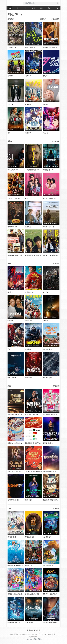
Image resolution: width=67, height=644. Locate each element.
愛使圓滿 (46, 104)
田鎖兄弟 (10, 104)
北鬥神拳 (28, 76)
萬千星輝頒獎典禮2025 (15, 415)
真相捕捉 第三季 (48, 170)
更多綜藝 (56, 386)
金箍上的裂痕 (29, 622)
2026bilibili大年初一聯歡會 (33, 472)
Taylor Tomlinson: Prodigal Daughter (19, 472)
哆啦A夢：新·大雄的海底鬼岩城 (17, 566)
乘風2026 (46, 76)
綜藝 (33, 8)
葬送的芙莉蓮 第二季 (14, 622)
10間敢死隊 (29, 321)
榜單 (49, 8)
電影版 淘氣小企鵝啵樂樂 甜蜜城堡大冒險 (21, 594)
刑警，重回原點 (30, 47)
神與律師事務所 (12, 227)
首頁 (10, 8)
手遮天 (10, 349)
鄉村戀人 (10, 76)
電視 (18, 8)
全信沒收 (46, 321)
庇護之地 (28, 349)
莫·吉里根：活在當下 (32, 415)
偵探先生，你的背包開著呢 (51, 255)
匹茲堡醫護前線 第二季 (32, 170)
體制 (9, 133)
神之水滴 (46, 133)
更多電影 (56, 264)
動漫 (41, 8)
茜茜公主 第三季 (13, 170)
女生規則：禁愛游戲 (14, 198)
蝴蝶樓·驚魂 (29, 378)
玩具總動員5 (47, 537)
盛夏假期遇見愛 (48, 349)
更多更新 (56, 19)
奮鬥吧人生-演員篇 (13, 500)
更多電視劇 (55, 141)
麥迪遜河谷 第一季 (49, 227)
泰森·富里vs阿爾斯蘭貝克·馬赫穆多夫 (54, 500)
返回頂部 (30, 630)
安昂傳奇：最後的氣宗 (50, 594)
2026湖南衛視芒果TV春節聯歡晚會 (36, 443)
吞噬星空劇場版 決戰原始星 (51, 622)
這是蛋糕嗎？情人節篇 (50, 415)
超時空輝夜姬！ (12, 537)
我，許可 (10, 292)
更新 (57, 8)
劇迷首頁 (37, 630)
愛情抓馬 (10, 321)
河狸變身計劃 (29, 537)
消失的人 (46, 292)
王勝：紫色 (29, 500)
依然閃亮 (28, 227)
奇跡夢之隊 (29, 566)
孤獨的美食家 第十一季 (15, 255)
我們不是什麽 (12, 378)
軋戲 (27, 198)
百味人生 (28, 104)
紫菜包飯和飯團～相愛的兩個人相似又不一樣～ (40, 255)
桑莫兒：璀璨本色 (48, 443)
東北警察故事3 (30, 292)
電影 (26, 8)
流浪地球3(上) (47, 378)
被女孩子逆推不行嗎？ (50, 198)
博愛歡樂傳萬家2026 (49, 472)
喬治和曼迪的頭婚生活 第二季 (52, 47)
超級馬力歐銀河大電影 (32, 594)
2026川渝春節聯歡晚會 (15, 443)
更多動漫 (56, 508)
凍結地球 (28, 133)
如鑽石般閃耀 (12, 47)
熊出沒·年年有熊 (48, 566)
